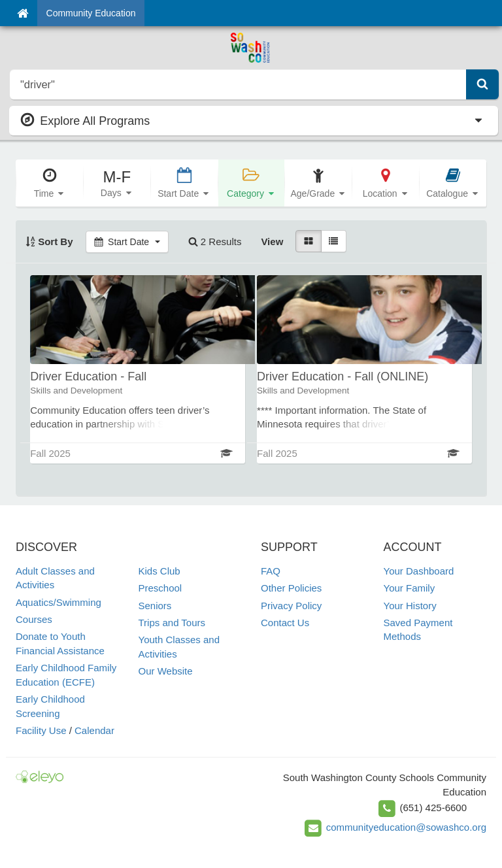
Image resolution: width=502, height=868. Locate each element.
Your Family (410, 588)
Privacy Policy (291, 606)
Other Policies (291, 588)
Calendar (94, 730)
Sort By (49, 242)
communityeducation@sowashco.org (406, 827)
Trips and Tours (172, 623)
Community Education (91, 13)
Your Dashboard (419, 571)
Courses (34, 619)
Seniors (155, 606)
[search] (238, 84)
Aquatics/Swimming (59, 602)
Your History (410, 606)
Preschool (160, 588)
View (272, 242)
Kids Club (159, 571)
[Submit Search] (482, 84)
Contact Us (285, 623)
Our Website (166, 671)
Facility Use (41, 730)
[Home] (23, 13)
